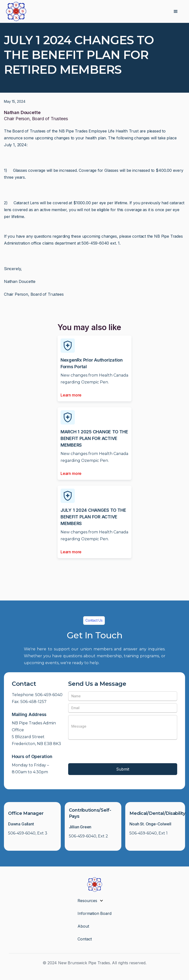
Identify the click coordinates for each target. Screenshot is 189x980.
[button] (176, 12)
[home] (16, 11)
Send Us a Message (97, 684)
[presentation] (106, 752)
